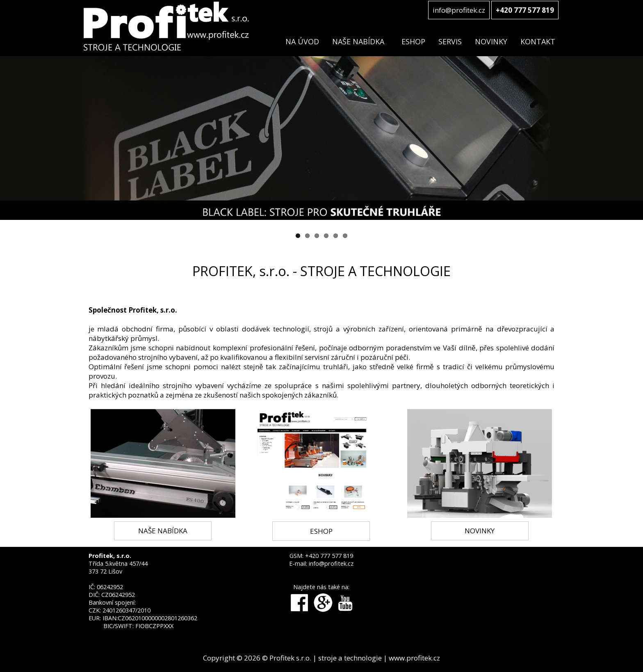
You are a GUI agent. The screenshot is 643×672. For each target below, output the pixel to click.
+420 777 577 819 (329, 556)
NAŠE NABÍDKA (358, 41)
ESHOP (413, 41)
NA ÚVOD (302, 41)
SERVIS (450, 41)
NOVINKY (491, 41)
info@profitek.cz (459, 10)
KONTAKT (538, 41)
